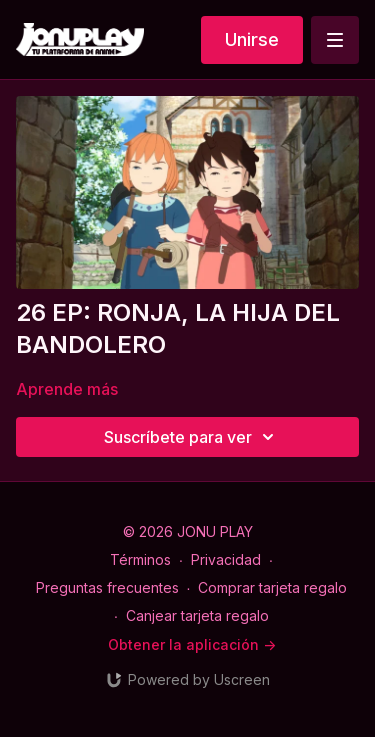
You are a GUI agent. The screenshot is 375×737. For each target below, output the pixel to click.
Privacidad (226, 559)
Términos (140, 559)
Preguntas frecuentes (107, 587)
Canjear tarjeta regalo (197, 615)
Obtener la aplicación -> (192, 644)
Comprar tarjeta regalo (272, 587)
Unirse (252, 39)
